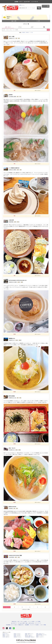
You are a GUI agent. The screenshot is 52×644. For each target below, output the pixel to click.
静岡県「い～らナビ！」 (40, 636)
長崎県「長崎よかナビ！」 (41, 634)
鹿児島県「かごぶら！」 (18, 637)
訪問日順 (27, 32)
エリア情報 (38, 622)
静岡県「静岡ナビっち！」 (29, 634)
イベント (20, 27)
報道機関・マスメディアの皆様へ (32, 625)
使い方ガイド (14, 623)
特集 (44, 27)
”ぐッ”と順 (31, 32)
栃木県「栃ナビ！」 (6, 634)
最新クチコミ (21, 5)
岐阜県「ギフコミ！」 (29, 635)
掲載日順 (24, 32)
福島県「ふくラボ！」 (6, 635)
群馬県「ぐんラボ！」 (6, 636)
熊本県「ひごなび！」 (18, 634)
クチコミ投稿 (46, 6)
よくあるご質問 (21, 623)
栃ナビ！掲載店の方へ (19, 625)
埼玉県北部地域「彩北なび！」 (30, 637)
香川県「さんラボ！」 (18, 636)
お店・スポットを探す (22, 622)
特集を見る (14, 622)
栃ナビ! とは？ (26, 619)
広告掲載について (10, 625)
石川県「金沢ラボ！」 (6, 637)
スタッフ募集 (43, 625)
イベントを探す (31, 622)
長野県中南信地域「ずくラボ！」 (42, 635)
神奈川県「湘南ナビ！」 (29, 636)
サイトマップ (38, 623)
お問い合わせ (31, 623)
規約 (27, 623)
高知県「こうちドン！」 (40, 637)
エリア (32, 27)
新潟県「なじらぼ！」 (18, 635)
